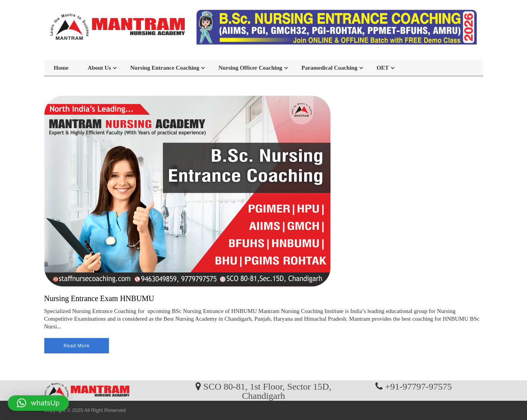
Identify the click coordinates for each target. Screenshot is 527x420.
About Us (99, 68)
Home (61, 68)
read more (77, 346)
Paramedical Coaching (329, 68)
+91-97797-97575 (418, 386)
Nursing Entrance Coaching (165, 68)
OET (383, 68)
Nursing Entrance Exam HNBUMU (99, 298)
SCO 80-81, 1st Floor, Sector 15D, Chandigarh (267, 391)
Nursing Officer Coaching (250, 68)
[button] (38, 403)
